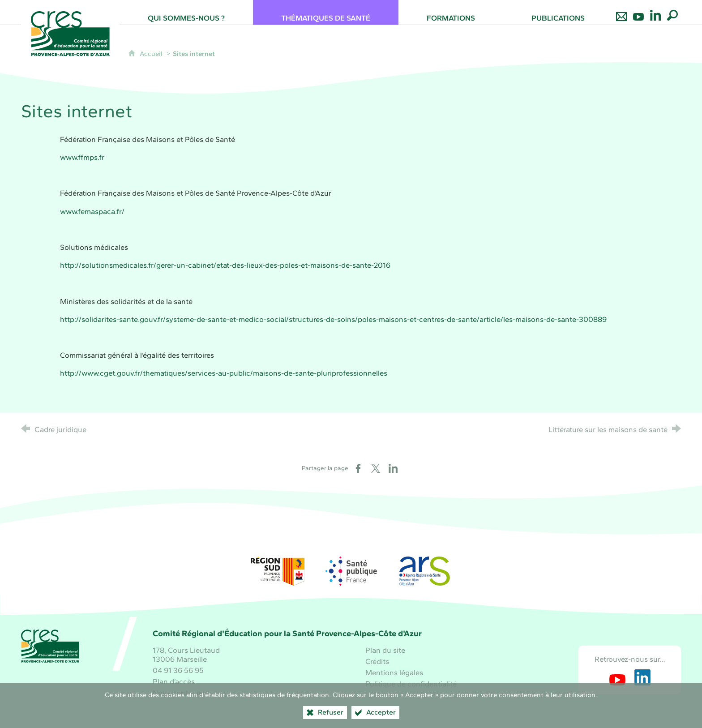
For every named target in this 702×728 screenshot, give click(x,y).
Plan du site (385, 650)
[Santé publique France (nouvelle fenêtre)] (351, 571)
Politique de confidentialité (411, 684)
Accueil (152, 54)
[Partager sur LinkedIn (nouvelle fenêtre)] (393, 468)
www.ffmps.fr (82, 157)
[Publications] (558, 12)
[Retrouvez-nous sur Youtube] (638, 12)
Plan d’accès (174, 681)
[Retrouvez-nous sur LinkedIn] (655, 12)
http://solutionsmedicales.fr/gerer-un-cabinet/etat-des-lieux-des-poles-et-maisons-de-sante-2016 (225, 265)
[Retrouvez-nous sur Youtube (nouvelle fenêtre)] (617, 677)
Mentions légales (394, 672)
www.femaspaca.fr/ (92, 211)
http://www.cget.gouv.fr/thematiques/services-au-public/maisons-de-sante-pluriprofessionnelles (224, 373)
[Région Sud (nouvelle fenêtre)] (278, 571)
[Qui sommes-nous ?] (186, 12)
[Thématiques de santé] (326, 12)
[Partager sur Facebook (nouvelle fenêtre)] (358, 468)
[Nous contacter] (621, 12)
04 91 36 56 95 (178, 670)
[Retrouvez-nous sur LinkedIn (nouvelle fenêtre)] (642, 677)
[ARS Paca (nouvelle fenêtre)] (424, 571)
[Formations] (451, 12)
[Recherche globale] (672, 12)
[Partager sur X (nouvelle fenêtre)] (376, 468)
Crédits (377, 661)
